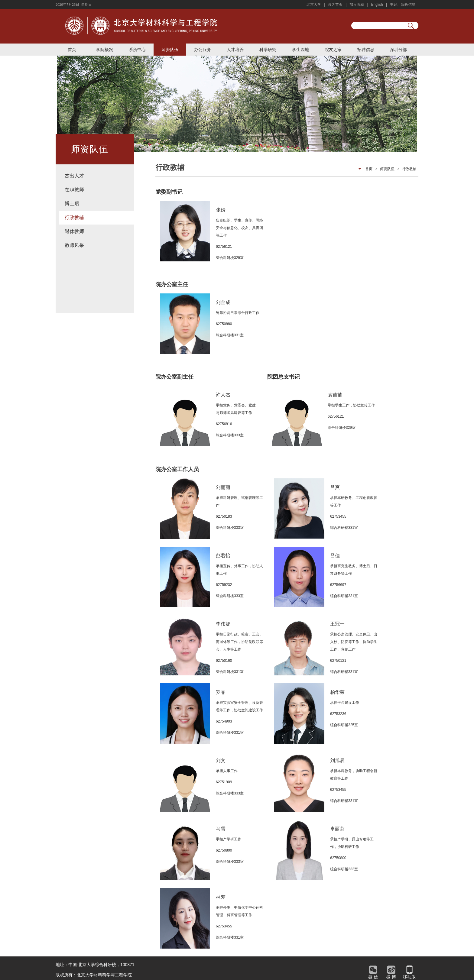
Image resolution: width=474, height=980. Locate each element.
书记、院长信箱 (403, 5)
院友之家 (333, 50)
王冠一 (337, 624)
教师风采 (74, 245)
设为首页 (335, 5)
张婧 (221, 210)
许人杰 (223, 395)
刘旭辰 (337, 760)
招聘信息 (366, 50)
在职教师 (74, 190)
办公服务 (203, 50)
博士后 (72, 204)
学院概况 (105, 50)
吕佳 (335, 556)
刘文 (221, 760)
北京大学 (314, 5)
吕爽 (335, 487)
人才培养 (235, 50)
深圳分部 (398, 50)
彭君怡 (223, 556)
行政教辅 (74, 217)
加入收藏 (357, 5)
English (377, 5)
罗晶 (221, 692)
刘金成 (223, 302)
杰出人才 (74, 176)
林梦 (221, 897)
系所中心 (137, 50)
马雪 (221, 829)
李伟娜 (223, 624)
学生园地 (300, 50)
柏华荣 (337, 692)
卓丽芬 (337, 829)
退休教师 (74, 231)
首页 (72, 50)
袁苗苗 (335, 395)
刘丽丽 (223, 487)
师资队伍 (170, 50)
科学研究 (268, 50)
